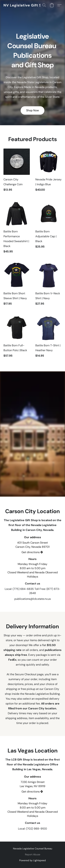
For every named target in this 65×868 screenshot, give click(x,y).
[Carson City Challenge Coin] (17, 172)
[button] (25, 5)
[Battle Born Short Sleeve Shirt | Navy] (17, 286)
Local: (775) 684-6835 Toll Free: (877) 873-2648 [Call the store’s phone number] (32, 591)
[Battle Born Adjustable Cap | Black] (49, 229)
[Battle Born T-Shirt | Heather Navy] (49, 338)
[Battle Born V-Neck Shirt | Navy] (49, 286)
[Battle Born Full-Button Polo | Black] (17, 338)
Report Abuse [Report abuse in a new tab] (33, 854)
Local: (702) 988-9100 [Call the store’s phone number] (32, 829)
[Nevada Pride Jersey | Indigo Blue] (49, 172)
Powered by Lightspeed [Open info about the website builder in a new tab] (32, 860)
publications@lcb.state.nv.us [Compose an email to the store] (33, 599)
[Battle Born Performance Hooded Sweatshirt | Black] (17, 229)
